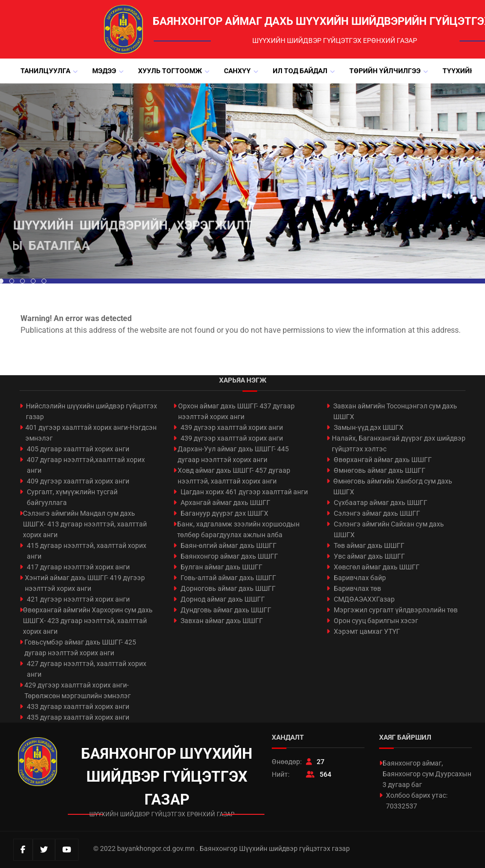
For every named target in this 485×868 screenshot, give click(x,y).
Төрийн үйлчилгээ (385, 71)
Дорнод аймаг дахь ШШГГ (223, 599)
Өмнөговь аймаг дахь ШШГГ (380, 470)
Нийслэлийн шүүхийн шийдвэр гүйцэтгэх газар (91, 411)
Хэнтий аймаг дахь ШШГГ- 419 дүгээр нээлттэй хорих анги (85, 583)
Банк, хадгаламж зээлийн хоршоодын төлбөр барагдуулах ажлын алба (238, 529)
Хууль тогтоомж (170, 71)
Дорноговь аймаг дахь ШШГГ (228, 588)
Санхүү (237, 71)
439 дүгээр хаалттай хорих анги (232, 427)
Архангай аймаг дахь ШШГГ (225, 503)
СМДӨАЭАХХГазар (364, 599)
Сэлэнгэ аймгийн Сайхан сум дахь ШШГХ (389, 529)
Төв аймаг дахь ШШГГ (369, 545)
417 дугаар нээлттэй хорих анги (78, 567)
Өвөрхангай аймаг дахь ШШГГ (383, 460)
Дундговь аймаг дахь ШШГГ (226, 610)
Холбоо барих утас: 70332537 (417, 801)
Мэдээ (104, 71)
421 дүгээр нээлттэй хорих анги (78, 599)
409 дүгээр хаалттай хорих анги (78, 481)
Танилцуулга (45, 71)
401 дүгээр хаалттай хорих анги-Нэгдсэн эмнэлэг (91, 433)
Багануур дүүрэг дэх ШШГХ (224, 513)
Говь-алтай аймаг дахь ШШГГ (228, 578)
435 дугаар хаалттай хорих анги (78, 717)
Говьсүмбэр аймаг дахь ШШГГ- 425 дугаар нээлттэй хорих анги (80, 647)
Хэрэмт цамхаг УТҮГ (367, 631)
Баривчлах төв (357, 588)
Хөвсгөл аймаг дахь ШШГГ (377, 567)
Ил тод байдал (300, 71)
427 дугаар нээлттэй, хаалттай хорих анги (87, 669)
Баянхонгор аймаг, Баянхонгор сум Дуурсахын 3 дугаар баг (427, 774)
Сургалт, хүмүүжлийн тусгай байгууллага (72, 497)
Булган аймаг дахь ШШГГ (222, 567)
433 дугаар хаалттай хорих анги (78, 707)
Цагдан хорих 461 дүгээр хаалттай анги (244, 492)
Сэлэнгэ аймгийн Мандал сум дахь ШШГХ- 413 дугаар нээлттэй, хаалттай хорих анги (85, 524)
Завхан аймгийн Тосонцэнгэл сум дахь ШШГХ (395, 411)
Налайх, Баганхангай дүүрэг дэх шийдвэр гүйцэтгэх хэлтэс (399, 444)
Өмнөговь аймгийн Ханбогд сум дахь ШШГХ (393, 486)
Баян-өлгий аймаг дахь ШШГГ (229, 545)
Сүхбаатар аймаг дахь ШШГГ (381, 503)
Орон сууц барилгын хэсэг (376, 621)
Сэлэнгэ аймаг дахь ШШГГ (377, 513)
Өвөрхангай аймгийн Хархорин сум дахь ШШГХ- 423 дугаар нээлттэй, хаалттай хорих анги (88, 621)
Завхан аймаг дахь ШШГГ (222, 621)
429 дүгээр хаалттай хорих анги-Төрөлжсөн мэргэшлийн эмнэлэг (78, 690)
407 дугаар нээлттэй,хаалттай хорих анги (86, 465)
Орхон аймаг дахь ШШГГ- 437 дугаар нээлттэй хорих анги (236, 411)
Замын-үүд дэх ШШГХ (369, 427)
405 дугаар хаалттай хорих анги (78, 449)
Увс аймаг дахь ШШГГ (369, 556)
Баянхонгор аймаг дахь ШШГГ (229, 556)
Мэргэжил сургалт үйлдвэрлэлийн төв (396, 610)
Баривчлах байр (360, 578)
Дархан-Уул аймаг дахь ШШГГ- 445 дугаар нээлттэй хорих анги (233, 454)
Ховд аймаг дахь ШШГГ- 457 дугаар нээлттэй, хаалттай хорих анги (234, 476)
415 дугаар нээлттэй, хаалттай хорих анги (87, 551)
